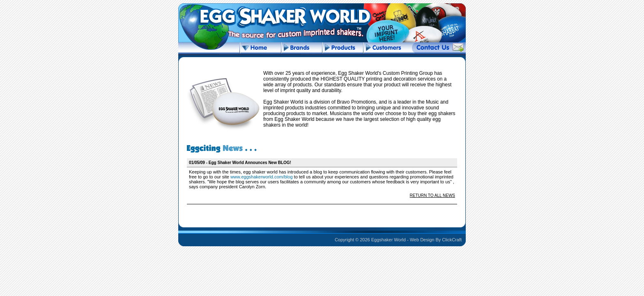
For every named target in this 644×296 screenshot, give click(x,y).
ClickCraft (452, 240)
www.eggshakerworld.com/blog (262, 177)
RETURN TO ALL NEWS (432, 195)
